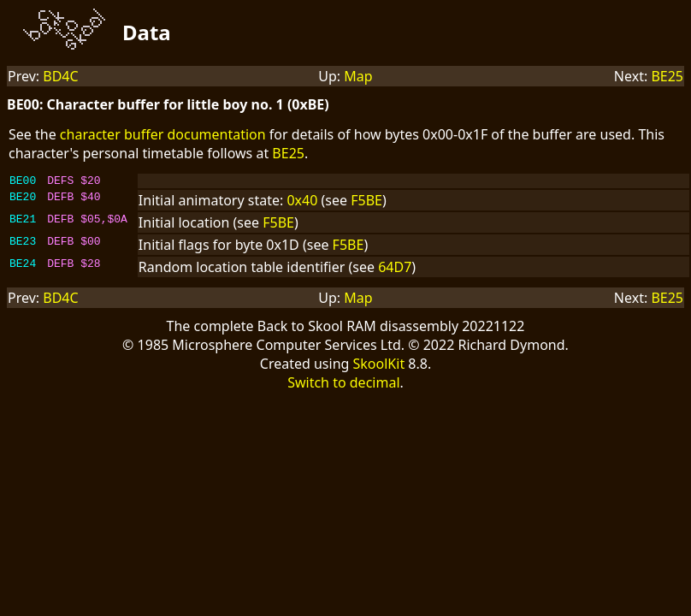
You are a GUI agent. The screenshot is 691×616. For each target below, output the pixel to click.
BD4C (60, 76)
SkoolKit (379, 366)
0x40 (302, 203)
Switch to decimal (343, 385)
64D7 (395, 269)
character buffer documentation (163, 134)
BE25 (667, 76)
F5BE (366, 203)
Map (358, 76)
